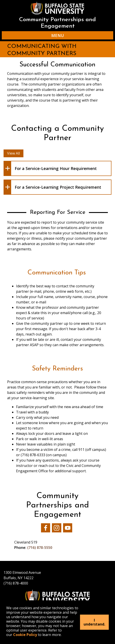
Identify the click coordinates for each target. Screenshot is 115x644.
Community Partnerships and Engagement (57, 23)
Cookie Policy (25, 635)
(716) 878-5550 (40, 548)
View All (13, 153)
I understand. (94, 622)
